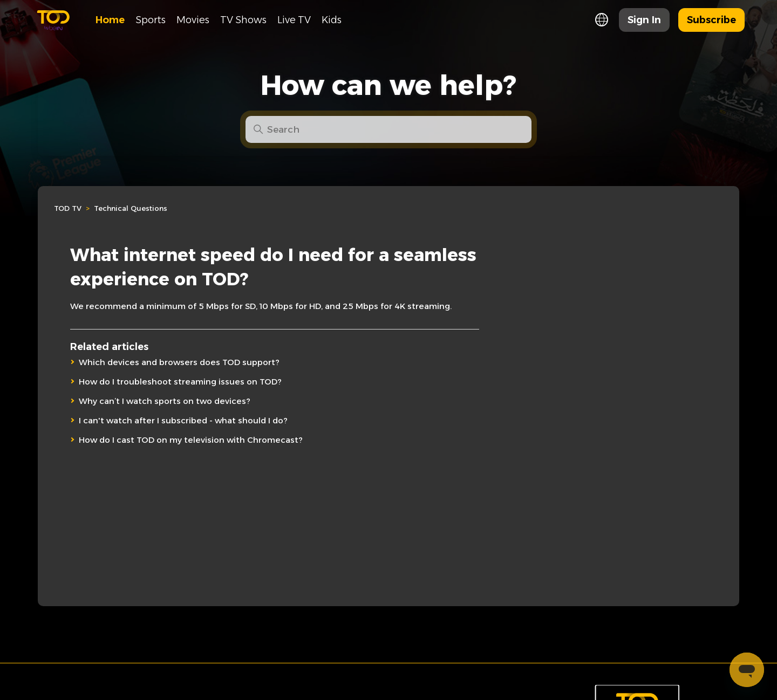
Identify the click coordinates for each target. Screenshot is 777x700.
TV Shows (243, 20)
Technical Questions (131, 208)
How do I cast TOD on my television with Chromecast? (191, 440)
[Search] (388, 129)
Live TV (294, 20)
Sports (151, 20)
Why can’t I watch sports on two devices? (165, 401)
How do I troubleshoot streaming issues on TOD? (180, 382)
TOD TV (68, 208)
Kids (332, 20)
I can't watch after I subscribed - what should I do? (183, 420)
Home (110, 20)
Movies (193, 20)
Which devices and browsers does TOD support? (179, 362)
